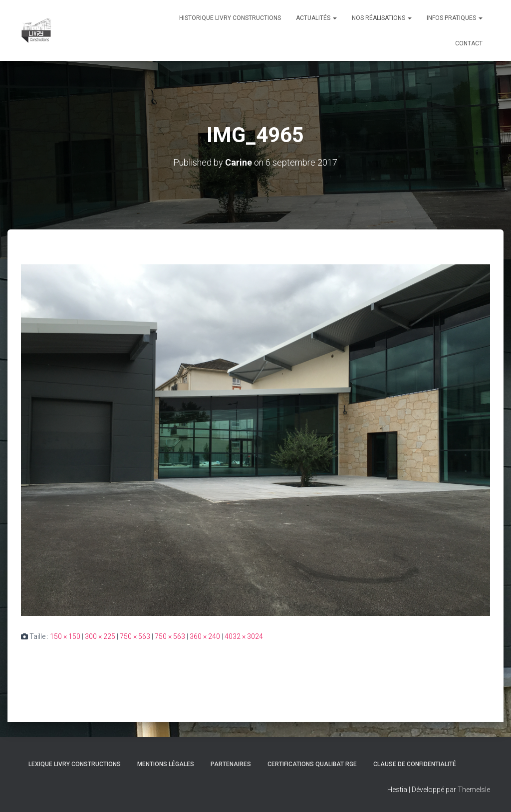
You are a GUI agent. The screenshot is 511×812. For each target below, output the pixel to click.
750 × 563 (135, 636)
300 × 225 (100, 636)
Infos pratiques (455, 18)
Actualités (316, 18)
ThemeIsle (474, 790)
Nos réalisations (382, 18)
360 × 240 (205, 636)
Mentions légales (166, 764)
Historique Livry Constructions (230, 18)
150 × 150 (65, 636)
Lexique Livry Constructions (75, 764)
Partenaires (231, 764)
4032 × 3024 (244, 636)
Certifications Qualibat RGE (312, 764)
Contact (469, 43)
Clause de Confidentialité (415, 764)
